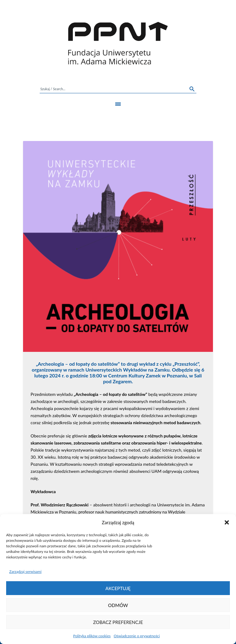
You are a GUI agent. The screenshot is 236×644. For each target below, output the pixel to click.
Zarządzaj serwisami (25, 572)
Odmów (118, 605)
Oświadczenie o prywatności (137, 636)
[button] (227, 522)
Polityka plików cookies (92, 636)
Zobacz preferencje (118, 622)
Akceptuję (118, 588)
